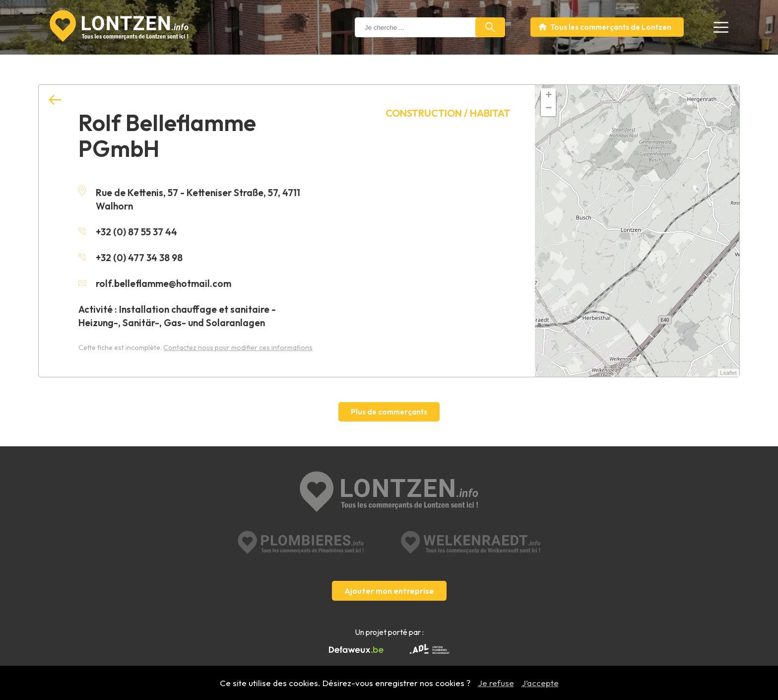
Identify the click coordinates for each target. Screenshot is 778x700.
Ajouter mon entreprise (389, 591)
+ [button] (549, 96)
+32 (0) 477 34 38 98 (130, 258)
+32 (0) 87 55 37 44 (128, 232)
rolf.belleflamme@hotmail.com (155, 283)
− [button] (549, 109)
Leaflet (729, 373)
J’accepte (540, 683)
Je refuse (496, 683)
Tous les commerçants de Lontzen (611, 27)
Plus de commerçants (389, 412)
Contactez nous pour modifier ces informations (238, 348)
